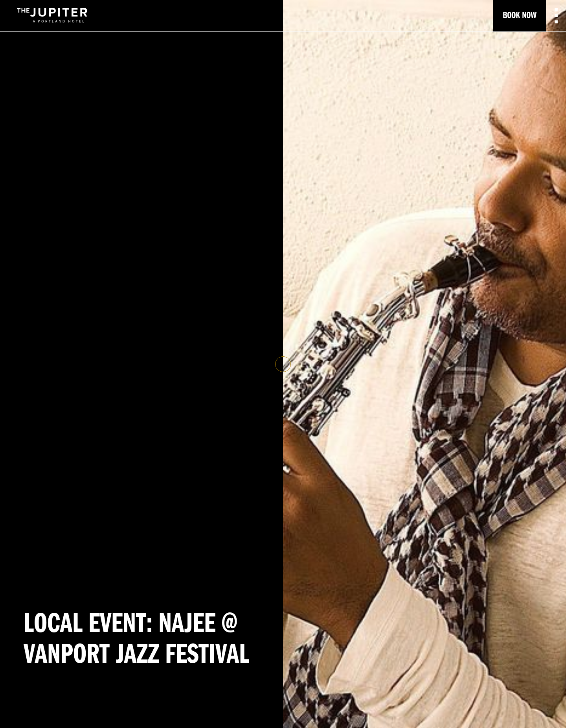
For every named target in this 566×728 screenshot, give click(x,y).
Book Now (520, 16)
